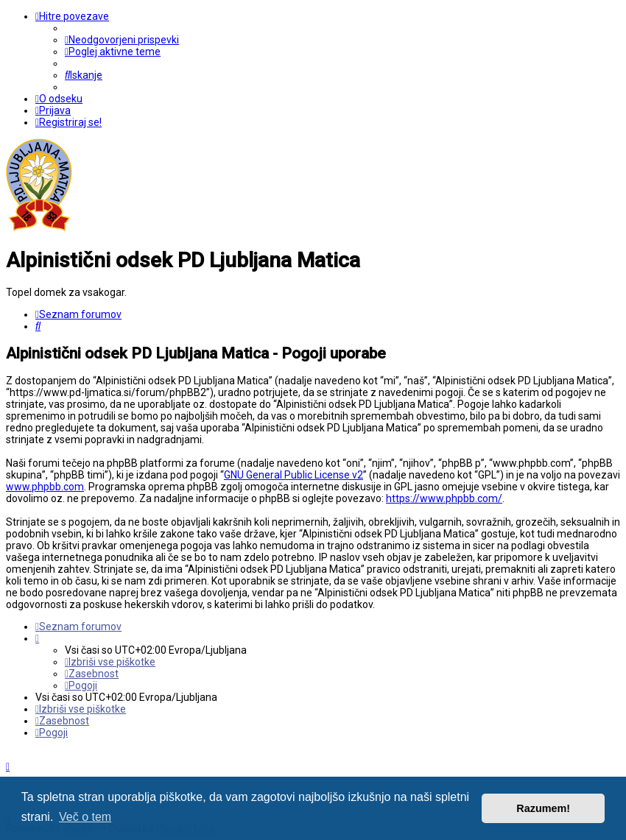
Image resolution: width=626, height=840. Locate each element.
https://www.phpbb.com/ (444, 498)
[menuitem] (122, 40)
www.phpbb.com (45, 487)
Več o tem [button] (85, 817)
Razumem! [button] (543, 808)
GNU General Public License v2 (293, 475)
